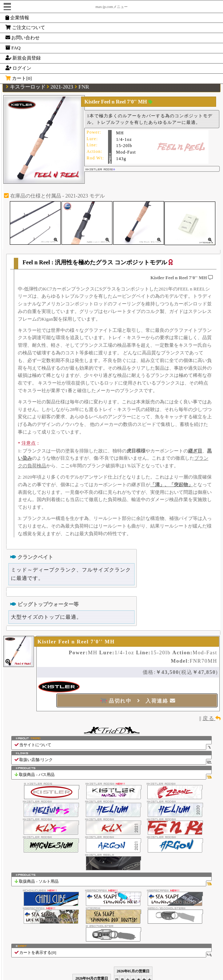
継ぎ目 (195, 451)
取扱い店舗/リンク (113, 760)
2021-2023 (62, 87)
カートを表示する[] (113, 953)
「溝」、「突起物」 (172, 485)
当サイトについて (113, 745)
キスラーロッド (28, 87)
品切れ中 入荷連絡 (138, 701)
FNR (84, 87)
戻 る (212, 718)
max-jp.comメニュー (111, 7)
